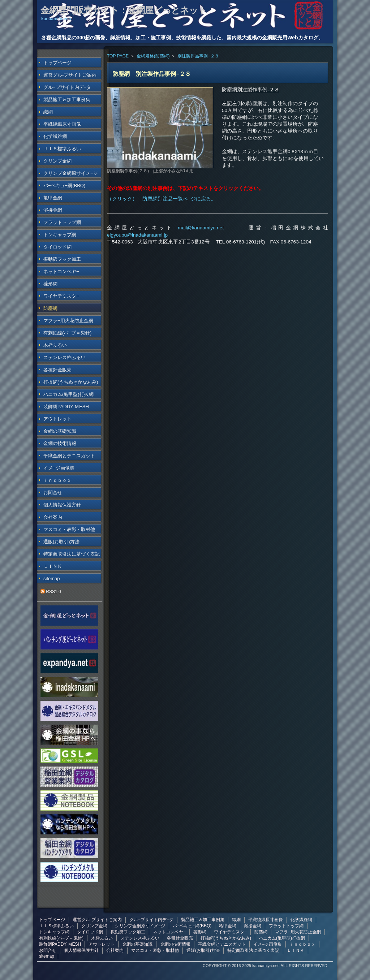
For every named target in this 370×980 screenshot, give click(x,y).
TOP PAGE (118, 56)
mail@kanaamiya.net (201, 228)
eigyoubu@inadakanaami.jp (137, 235)
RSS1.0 (51, 592)
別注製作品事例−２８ (198, 56)
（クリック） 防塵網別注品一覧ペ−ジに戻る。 (162, 199)
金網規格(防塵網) (153, 56)
